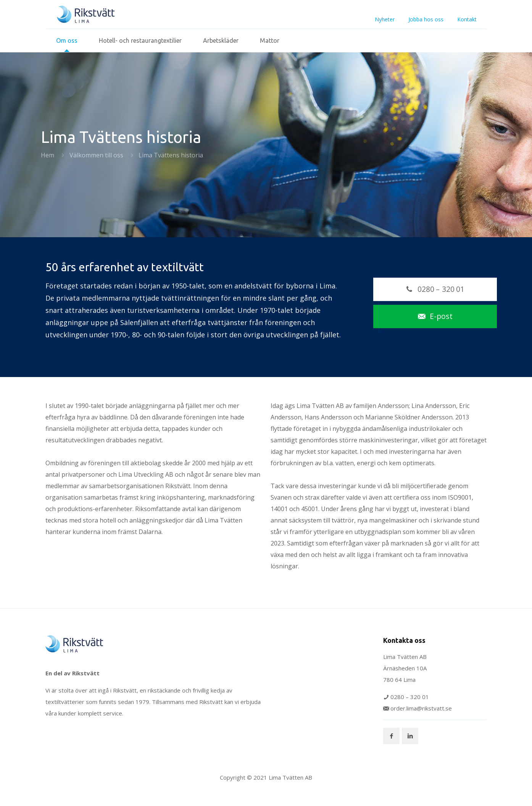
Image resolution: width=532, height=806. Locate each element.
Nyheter (385, 19)
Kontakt (467, 19)
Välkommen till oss (96, 155)
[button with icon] (391, 736)
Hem (48, 155)
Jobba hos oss (426, 19)
